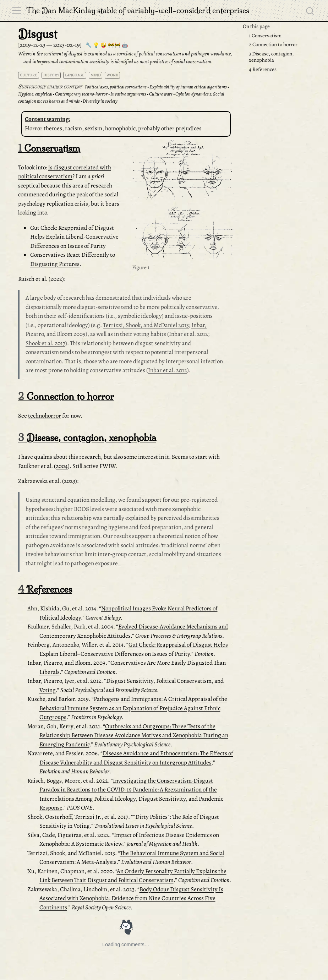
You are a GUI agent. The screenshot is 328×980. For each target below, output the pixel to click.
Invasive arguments (128, 94)
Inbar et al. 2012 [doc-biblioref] (188, 334)
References (263, 69)
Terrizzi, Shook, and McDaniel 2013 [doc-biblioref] (146, 325)
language (75, 75)
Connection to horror (273, 44)
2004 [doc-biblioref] (62, 466)
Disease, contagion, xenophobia (271, 57)
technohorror (45, 416)
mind (96, 75)
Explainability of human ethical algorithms (188, 87)
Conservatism (265, 36)
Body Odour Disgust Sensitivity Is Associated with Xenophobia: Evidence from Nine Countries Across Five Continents (131, 898)
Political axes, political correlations (116, 87)
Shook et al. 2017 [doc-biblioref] (45, 343)
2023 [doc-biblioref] (70, 481)
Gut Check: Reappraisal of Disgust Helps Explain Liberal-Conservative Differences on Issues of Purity (74, 237)
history (51, 75)
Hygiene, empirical (35, 94)
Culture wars (161, 94)
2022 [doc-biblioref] (56, 279)
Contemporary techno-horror (81, 94)
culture (29, 75)
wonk (112, 75)
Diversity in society (100, 101)
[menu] (17, 11)
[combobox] (310, 11)
